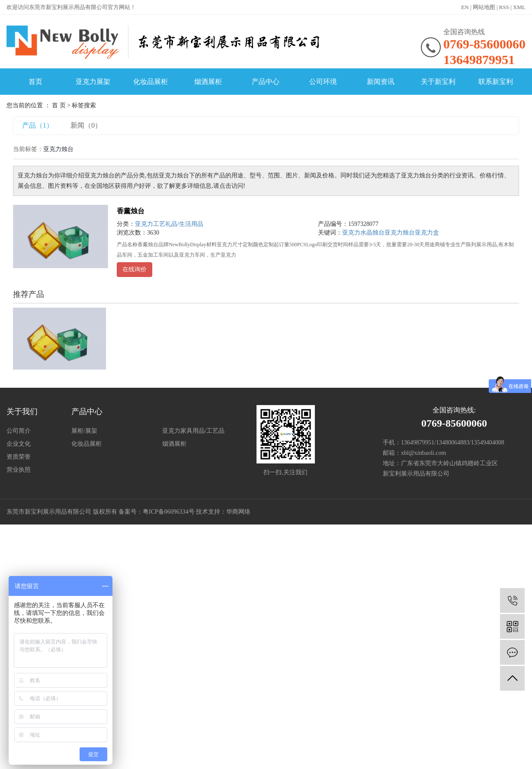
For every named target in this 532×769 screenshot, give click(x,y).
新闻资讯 (381, 82)
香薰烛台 (131, 211)
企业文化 (19, 444)
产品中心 (266, 82)
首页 (35, 82)
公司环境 (323, 82)
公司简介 (19, 431)
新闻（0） (86, 125)
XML (519, 7)
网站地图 (484, 7)
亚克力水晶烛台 (363, 233)
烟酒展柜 (208, 82)
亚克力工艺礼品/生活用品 (169, 224)
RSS (504, 7)
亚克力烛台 (400, 233)
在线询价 (135, 269)
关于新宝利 (438, 82)
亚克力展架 (93, 82)
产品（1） (38, 125)
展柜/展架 (84, 431)
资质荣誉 (19, 457)
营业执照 (19, 470)
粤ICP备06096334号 (169, 512)
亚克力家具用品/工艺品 (193, 431)
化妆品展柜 (151, 82)
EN (465, 7)
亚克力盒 (427, 233)
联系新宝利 (496, 82)
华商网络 (238, 512)
